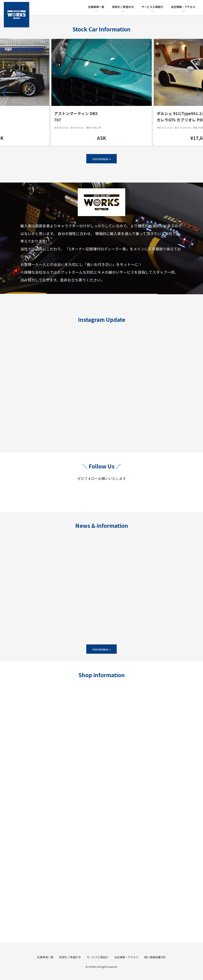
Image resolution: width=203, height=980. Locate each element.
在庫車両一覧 (96, 7)
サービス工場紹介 (152, 7)
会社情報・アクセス (183, 7)
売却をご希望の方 (123, 7)
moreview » (101, 159)
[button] (5, 93)
